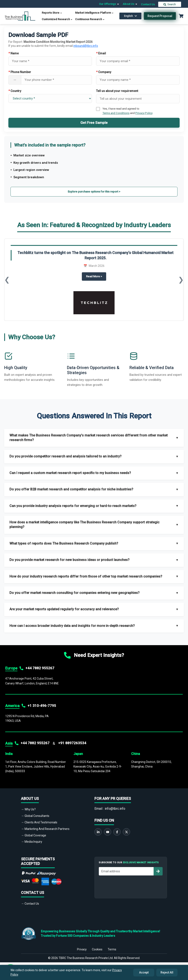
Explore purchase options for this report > (94, 192)
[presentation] (131, 886)
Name (14, 53)
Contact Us (148, 4)
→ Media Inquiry (32, 842)
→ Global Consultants (35, 816)
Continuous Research (90, 19)
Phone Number (20, 72)
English (131, 16)
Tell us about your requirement (117, 91)
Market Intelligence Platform (94, 13)
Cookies (97, 947)
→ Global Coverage (34, 835)
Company (104, 72)
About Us (130, 4)
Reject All (167, 972)
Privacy (82, 947)
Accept (144, 972)
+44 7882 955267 (40, 668)
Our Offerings (109, 4)
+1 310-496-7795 (42, 706)
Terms (112, 947)
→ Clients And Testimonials (39, 822)
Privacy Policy (144, 113)
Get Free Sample (94, 123)
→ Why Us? (28, 809)
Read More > (96, 276)
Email (101, 53)
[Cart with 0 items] (181, 16)
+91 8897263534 (72, 743)
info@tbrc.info (115, 809)
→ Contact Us (30, 904)
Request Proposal (160, 16)
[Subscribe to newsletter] (158, 871)
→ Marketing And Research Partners (45, 829)
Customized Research (57, 19)
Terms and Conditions (116, 113)
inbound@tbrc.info (86, 46)
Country (15, 91)
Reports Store (52, 13)
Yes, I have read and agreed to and (127, 111)
